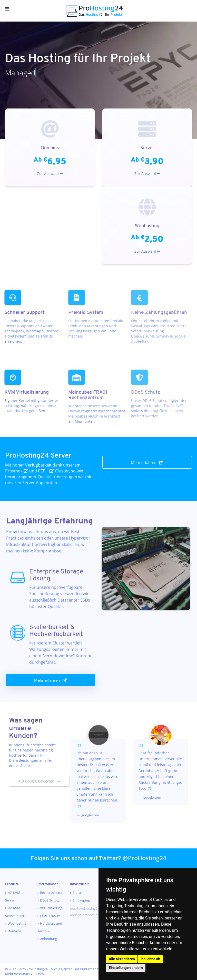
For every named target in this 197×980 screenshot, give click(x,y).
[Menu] (7, 9)
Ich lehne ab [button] (150, 959)
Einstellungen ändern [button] (126, 968)
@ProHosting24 (144, 858)
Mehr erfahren (147, 462)
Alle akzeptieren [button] (122, 959)
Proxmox (17, 471)
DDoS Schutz (50, 900)
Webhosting (17, 923)
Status (77, 893)
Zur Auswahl (50, 174)
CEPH (46, 471)
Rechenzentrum (52, 893)
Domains (14, 931)
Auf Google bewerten (39, 781)
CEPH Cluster (50, 916)
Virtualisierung (51, 908)
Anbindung (48, 939)
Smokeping (81, 900)
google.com (90, 815)
